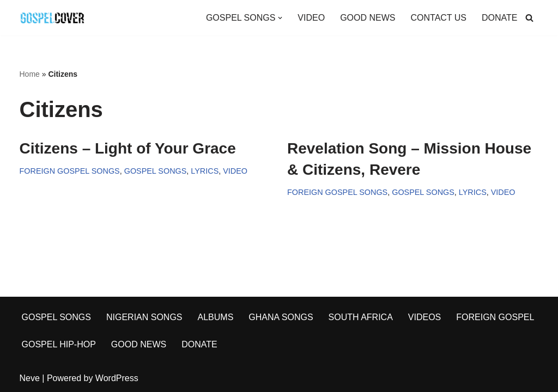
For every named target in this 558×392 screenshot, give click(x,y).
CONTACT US (438, 18)
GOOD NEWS (368, 18)
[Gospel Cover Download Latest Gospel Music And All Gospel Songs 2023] (52, 18)
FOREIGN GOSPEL (495, 317)
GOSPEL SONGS (156, 171)
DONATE (499, 18)
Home (30, 74)
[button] (280, 18)
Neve (30, 378)
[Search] (529, 18)
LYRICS (205, 171)
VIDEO (311, 18)
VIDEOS (424, 317)
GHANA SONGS (281, 317)
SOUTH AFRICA (361, 317)
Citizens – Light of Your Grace (128, 148)
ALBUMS (216, 317)
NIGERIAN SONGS (144, 317)
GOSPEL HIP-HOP (59, 344)
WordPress (117, 378)
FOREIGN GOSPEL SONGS (70, 171)
